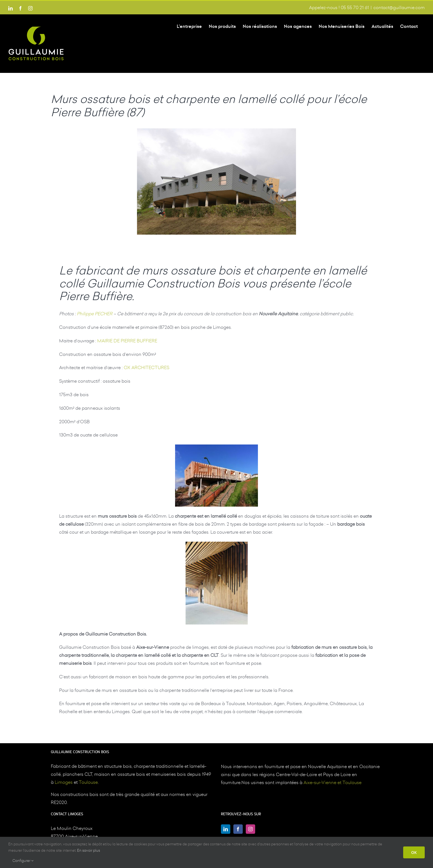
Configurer (23, 861)
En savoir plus (89, 850)
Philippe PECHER (95, 314)
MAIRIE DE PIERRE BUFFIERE (127, 341)
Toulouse (88, 782)
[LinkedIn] (226, 829)
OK (414, 852)
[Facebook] (238, 829)
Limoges (64, 782)
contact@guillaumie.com (399, 7)
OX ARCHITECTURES (146, 367)
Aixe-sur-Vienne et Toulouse (332, 782)
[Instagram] (250, 829)
